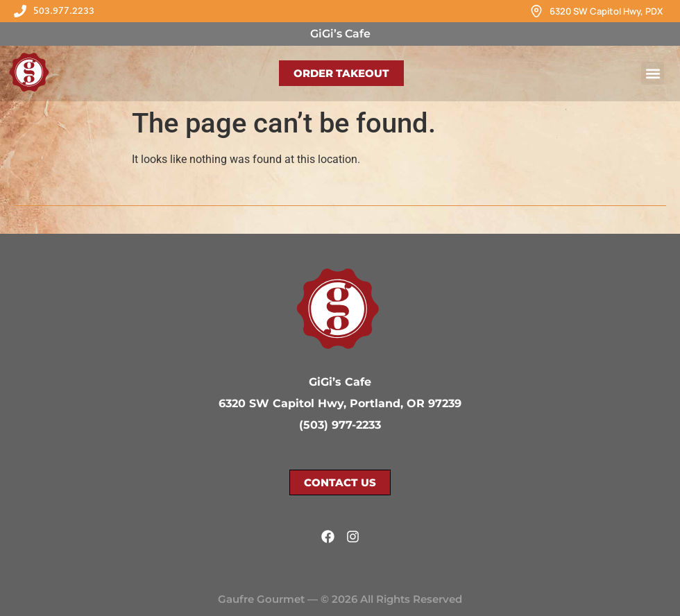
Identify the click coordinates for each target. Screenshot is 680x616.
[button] (653, 73)
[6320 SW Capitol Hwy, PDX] (536, 11)
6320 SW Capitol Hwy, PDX (606, 11)
